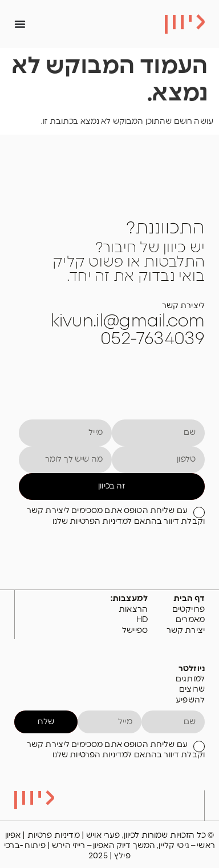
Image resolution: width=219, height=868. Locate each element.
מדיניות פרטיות (54, 835)
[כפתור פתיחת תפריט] (20, 24)
